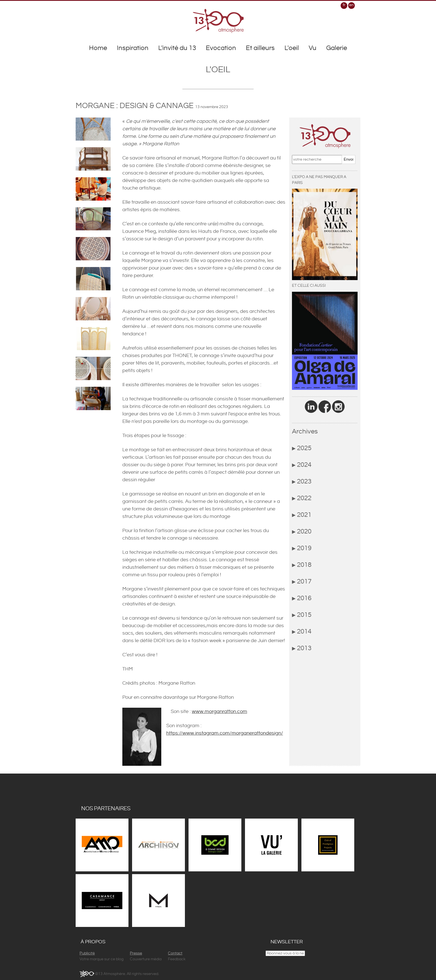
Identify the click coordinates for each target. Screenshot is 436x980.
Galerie (337, 48)
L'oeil (292, 48)
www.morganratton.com (220, 711)
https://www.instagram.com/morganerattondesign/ (225, 733)
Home (98, 48)
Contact (175, 953)
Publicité (87, 953)
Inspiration (133, 48)
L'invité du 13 (177, 48)
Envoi (349, 159)
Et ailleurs (260, 48)
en (351, 5)
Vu (313, 48)
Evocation (221, 48)
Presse (136, 953)
